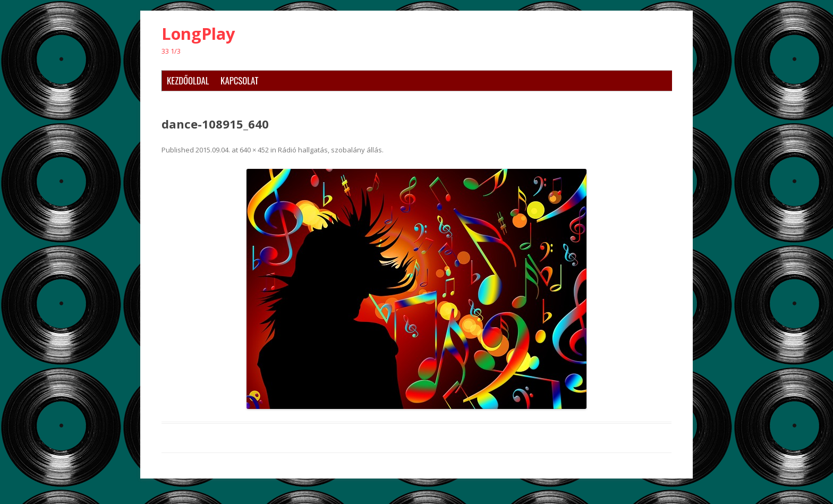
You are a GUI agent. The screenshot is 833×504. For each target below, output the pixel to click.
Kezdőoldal (188, 80)
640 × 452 (254, 150)
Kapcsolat (239, 80)
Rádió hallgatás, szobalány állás (330, 150)
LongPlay (198, 34)
